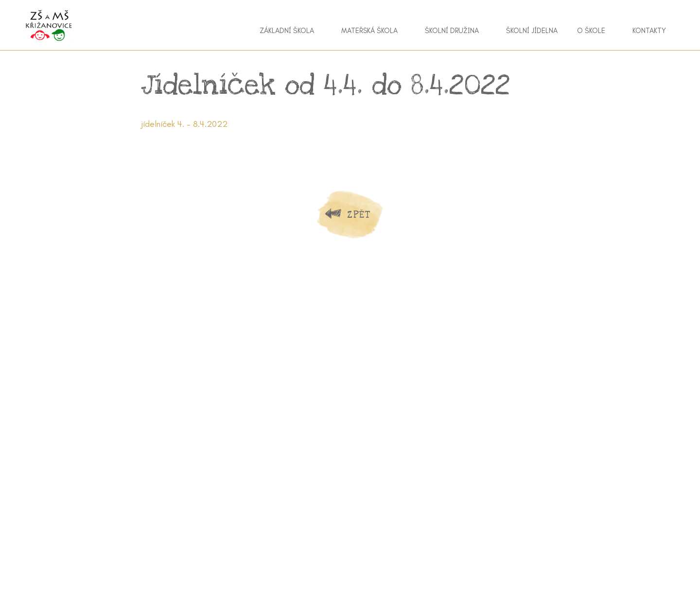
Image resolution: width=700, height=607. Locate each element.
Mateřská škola (369, 31)
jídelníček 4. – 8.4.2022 (184, 124)
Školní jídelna (532, 31)
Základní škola (287, 31)
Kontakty (649, 31)
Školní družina (452, 31)
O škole (591, 31)
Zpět (359, 215)
